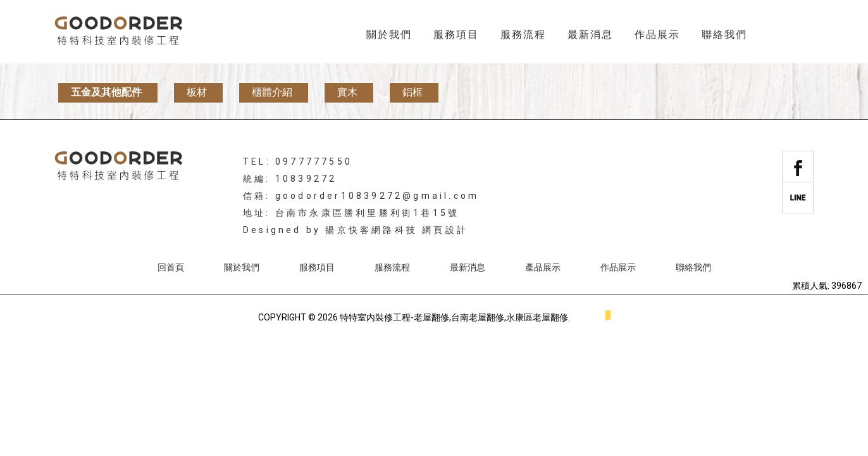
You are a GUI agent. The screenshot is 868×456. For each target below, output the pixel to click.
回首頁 (171, 267)
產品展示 (543, 267)
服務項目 (456, 35)
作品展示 (657, 35)
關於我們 (389, 35)
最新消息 (590, 35)
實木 (347, 92)
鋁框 (412, 92)
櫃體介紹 (272, 92)
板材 (197, 92)
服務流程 (523, 35)
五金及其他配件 (106, 92)
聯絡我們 (724, 35)
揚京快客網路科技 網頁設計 (397, 230)
